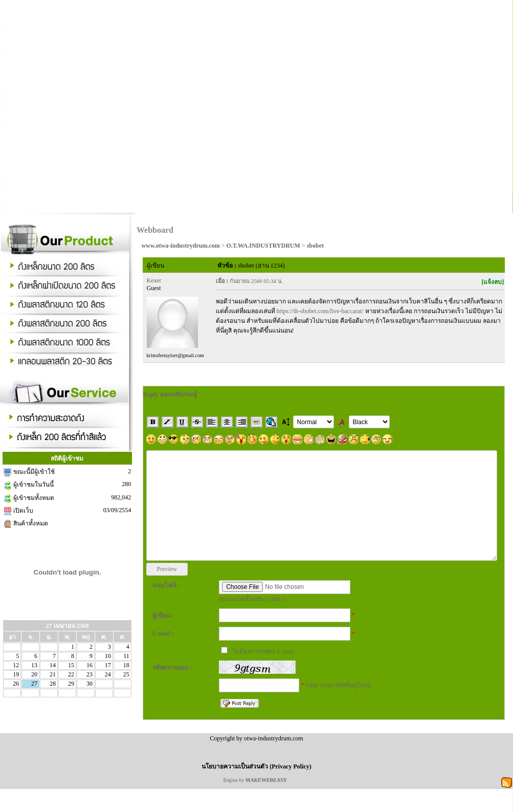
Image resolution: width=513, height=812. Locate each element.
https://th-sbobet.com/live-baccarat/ (320, 311)
